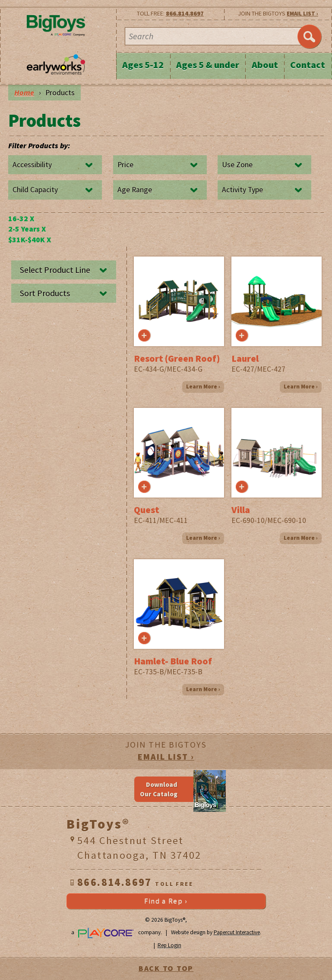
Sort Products (45, 293)
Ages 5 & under (208, 65)
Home (24, 93)
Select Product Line (55, 270)
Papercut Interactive (237, 932)
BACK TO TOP (166, 968)
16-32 (21, 219)
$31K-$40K (30, 240)
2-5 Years (27, 229)
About (265, 65)
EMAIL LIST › (302, 14)
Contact (308, 65)
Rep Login (169, 945)
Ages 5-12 (143, 65)
